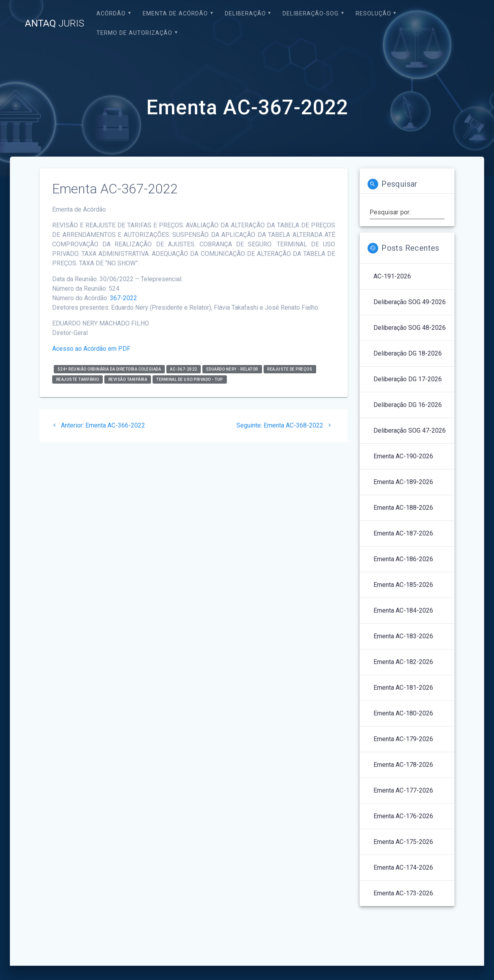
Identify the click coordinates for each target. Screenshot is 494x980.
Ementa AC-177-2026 (403, 790)
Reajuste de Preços (290, 369)
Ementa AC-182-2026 (403, 662)
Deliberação (245, 14)
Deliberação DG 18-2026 (408, 353)
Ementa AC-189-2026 (403, 482)
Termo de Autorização (134, 33)
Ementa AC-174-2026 (403, 867)
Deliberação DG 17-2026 (408, 379)
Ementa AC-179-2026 (403, 739)
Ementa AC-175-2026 (403, 842)
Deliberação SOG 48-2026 (410, 328)
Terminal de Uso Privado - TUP (189, 379)
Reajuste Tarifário (78, 379)
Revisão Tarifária (128, 379)
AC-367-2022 (184, 369)
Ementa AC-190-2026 (403, 456)
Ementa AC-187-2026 (403, 533)
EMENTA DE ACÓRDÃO (175, 14)
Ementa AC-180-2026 (403, 713)
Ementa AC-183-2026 (403, 636)
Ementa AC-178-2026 (403, 765)
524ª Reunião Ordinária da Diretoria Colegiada (109, 369)
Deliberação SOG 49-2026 (410, 302)
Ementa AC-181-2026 (403, 688)
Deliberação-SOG (311, 14)
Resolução (373, 14)
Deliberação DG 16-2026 (408, 405)
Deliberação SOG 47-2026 (410, 430)
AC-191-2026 (392, 276)
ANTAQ (55, 23)
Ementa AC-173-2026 (403, 893)
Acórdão (111, 14)
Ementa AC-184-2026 (403, 610)
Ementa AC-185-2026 (403, 585)
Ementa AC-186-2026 (403, 559)
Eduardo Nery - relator (232, 369)
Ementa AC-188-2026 (403, 508)
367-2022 (123, 298)
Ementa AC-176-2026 (403, 816)
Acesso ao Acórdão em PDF (91, 349)
